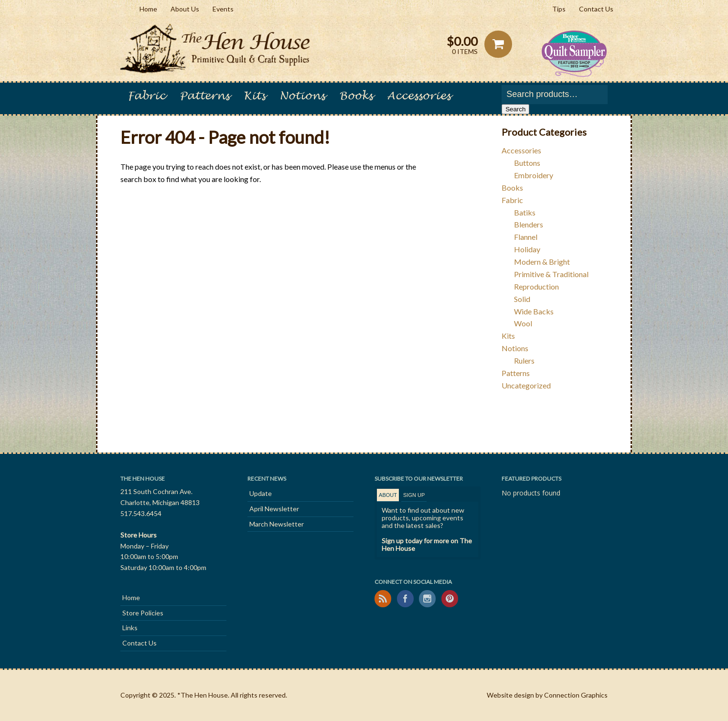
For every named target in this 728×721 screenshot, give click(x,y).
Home (148, 9)
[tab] (388, 495)
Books (356, 96)
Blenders (529, 224)
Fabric (146, 96)
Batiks (525, 212)
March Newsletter (277, 524)
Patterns (204, 96)
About (388, 495)
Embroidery (534, 175)
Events (223, 9)
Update (261, 493)
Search (515, 109)
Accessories (419, 96)
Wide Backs (534, 311)
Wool (523, 323)
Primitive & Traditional (551, 274)
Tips (559, 9)
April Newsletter (274, 509)
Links (130, 628)
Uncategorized (526, 385)
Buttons (527, 163)
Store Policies (143, 613)
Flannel (526, 237)
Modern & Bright (542, 262)
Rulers (524, 360)
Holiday (527, 249)
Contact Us (596, 9)
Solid (522, 299)
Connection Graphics (576, 695)
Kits (254, 96)
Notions (302, 96)
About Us (185, 9)
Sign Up (414, 495)
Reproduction (536, 286)
